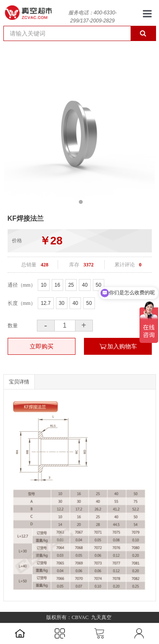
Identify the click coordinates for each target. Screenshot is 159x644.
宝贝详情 (19, 382)
